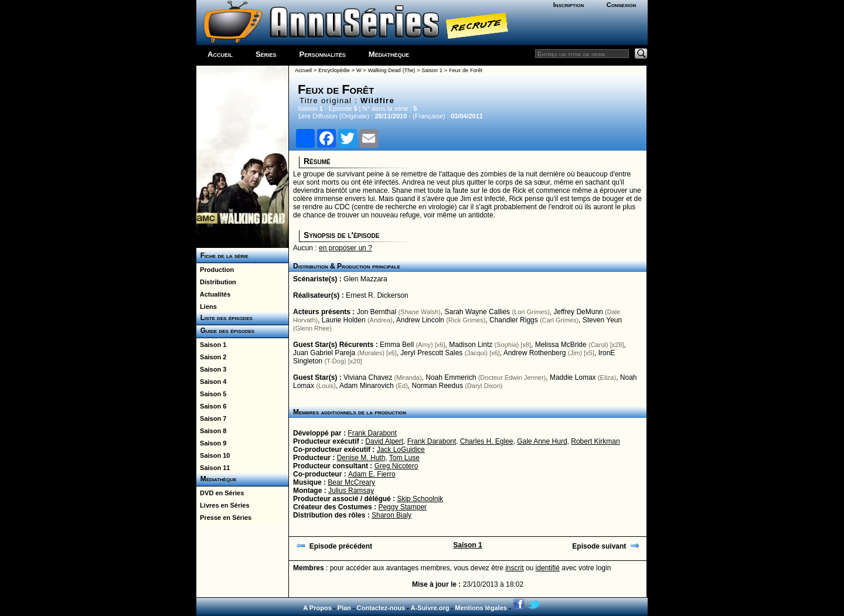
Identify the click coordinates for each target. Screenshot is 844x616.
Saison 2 (211, 357)
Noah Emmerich (451, 377)
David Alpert (384, 441)
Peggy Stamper (402, 507)
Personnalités (323, 54)
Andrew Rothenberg (535, 353)
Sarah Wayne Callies (477, 312)
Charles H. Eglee (487, 441)
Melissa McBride (561, 345)
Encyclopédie (334, 70)
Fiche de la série (222, 256)
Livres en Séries (223, 505)
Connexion (622, 5)
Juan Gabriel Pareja (324, 353)
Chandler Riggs (514, 320)
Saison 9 (211, 443)
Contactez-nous (381, 608)
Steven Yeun (602, 320)
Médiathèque (389, 54)
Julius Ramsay (351, 491)
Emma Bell (397, 345)
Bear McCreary (351, 482)
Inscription (569, 5)
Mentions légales (481, 608)
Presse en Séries (224, 518)
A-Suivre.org (430, 608)
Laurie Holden (344, 320)
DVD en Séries (220, 493)
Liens (207, 307)
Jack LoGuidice (401, 450)
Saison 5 (211, 394)
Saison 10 (213, 455)
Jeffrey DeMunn (578, 312)
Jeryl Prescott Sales (431, 353)
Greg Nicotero (397, 466)
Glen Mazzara (365, 279)
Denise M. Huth (361, 458)
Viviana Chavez (368, 377)
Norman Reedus (438, 386)
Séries (266, 54)
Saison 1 (211, 345)
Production (215, 270)
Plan (344, 608)
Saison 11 (213, 468)
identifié (548, 568)
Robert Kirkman (595, 441)
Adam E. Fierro (372, 474)
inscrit (514, 568)
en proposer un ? (346, 248)
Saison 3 (211, 369)
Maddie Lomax (573, 377)
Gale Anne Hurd (542, 441)
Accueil (220, 54)
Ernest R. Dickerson (377, 295)
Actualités (213, 294)
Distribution (216, 282)
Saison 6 (211, 406)
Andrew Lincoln (420, 320)
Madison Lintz (471, 345)
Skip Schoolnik (420, 499)
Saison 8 (211, 431)
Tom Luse (404, 458)
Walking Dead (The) (392, 70)
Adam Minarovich (367, 386)
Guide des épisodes (225, 331)
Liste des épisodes (224, 318)
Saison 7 (211, 418)
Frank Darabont (372, 433)
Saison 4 (211, 382)
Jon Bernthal (377, 312)
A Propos (317, 608)
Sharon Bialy (392, 515)
